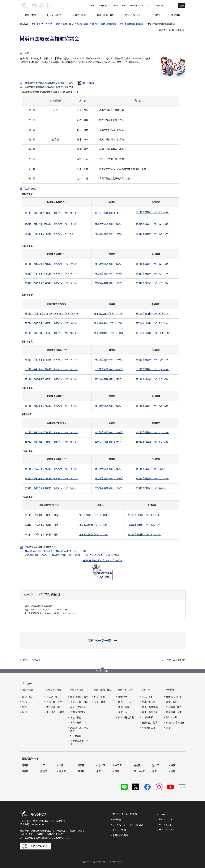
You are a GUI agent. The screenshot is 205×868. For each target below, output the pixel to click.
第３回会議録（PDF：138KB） (109, 283)
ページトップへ (103, 671)
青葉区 (25, 765)
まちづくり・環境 (55, 712)
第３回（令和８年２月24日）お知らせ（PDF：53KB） (51, 234)
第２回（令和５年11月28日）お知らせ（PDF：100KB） (51, 323)
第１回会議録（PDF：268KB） (109, 432)
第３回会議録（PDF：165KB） (109, 234)
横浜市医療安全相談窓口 (132, 24)
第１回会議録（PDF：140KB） (109, 213)
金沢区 (118, 765)
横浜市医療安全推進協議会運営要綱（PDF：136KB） (50, 83)
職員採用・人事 (174, 712)
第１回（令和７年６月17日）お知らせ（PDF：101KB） (51, 213)
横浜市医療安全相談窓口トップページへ (103, 561)
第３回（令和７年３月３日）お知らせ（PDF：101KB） (51, 283)
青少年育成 (76, 723)
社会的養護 (76, 736)
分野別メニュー (150, 728)
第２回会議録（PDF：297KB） (109, 323)
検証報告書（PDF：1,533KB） (40, 551)
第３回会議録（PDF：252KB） (94, 535)
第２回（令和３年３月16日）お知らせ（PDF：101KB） (51, 442)
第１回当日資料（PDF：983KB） (151, 469)
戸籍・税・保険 (54, 702)
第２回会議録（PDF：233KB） (109, 224)
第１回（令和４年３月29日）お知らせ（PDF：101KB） (51, 406)
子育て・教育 (76, 690)
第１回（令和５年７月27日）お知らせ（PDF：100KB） (51, 333)
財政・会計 (172, 717)
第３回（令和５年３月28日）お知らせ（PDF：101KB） (51, 360)
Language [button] (103, 6)
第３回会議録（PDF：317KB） (109, 314)
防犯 (25, 712)
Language (163, 814)
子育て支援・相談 (79, 702)
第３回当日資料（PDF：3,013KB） (152, 234)
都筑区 (44, 771)
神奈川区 (101, 765)
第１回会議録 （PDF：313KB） (109, 333)
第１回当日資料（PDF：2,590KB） (152, 212)
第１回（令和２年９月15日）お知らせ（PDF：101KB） (51, 432)
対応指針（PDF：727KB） (37, 555)
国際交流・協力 (150, 723)
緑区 (155, 771)
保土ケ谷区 (139, 771)
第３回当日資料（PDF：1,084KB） (144, 535)
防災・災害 (28, 697)
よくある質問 (119, 830)
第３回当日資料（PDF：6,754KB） (152, 283)
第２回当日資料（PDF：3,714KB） (152, 274)
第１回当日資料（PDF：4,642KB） (152, 406)
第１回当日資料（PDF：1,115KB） (144, 515)
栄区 (173, 765)
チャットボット (137, 6)
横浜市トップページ (42, 24)
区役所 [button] (92, 6)
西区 (117, 771)
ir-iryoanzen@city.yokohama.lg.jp (59, 613)
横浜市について (174, 697)
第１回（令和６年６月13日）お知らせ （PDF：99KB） (51, 264)
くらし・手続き (53, 690)
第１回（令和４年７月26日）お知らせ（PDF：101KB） (51, 379)
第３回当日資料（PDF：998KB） (151, 488)
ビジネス (146, 690)
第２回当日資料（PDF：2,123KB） (152, 224)
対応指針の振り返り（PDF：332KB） (103, 555)
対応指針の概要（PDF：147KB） (67, 555)
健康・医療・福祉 (65, 24)
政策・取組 (172, 702)
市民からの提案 (120, 835)
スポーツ (123, 712)
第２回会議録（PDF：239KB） (109, 442)
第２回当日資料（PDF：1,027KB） (144, 525)
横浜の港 (123, 697)
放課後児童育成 (78, 712)
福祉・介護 (100, 702)
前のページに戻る (32, 660)
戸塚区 (81, 771)
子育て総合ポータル (79, 743)
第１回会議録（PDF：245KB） (109, 379)
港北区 (156, 765)
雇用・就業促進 (150, 712)
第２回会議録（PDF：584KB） (109, 274)
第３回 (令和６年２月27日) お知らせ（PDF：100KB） (52, 314)
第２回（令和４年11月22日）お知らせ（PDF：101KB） (51, 369)
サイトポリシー (167, 825)
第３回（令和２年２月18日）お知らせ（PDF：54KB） (51, 488)
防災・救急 (27, 690)
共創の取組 (148, 717)
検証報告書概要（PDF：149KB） (72, 551)
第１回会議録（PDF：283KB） (94, 515)
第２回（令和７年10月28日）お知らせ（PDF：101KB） (51, 224)
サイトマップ (165, 819)
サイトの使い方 (167, 830)
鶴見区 (62, 771)
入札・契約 (148, 697)
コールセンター (119, 6)
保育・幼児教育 (78, 707)
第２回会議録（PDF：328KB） (109, 369)
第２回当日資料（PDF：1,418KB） (152, 442)
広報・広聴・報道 (175, 723)
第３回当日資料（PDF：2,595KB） (152, 360)
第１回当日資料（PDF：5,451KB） (152, 264)
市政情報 (170, 690)
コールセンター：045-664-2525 (128, 825)
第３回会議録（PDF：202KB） (109, 488)
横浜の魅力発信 (126, 717)
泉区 (61, 765)
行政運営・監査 (174, 707)
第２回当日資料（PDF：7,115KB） (152, 323)
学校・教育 (76, 717)
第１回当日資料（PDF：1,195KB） (152, 432)
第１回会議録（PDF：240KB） (109, 469)
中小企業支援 (149, 702)
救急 (25, 707)
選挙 (168, 728)
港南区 (137, 765)
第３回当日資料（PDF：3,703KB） (152, 314)
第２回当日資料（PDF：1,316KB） (152, 479)
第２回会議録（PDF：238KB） (94, 525)
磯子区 (81, 765)
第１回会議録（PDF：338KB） (109, 406)
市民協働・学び (54, 707)
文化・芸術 (124, 707)
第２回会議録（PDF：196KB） (109, 479)
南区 (173, 771)
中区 (99, 771)
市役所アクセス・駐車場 (125, 814)
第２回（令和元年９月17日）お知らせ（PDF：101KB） (51, 479)
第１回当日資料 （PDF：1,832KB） (153, 333)
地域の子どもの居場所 (79, 729)
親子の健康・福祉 (79, 697)
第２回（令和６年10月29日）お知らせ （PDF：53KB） (51, 274)
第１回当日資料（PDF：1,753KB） (152, 379)
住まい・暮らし (54, 697)
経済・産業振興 (150, 707)
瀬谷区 (25, 771)
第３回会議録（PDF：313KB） (109, 360)
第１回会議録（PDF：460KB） (109, 264)
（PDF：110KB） (87, 83)
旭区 (43, 765)
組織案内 (117, 819)
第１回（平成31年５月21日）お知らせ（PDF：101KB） (51, 469)
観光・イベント (125, 690)
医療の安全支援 (108, 24)
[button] (102, 641)
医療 (95, 24)
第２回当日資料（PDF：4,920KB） (152, 369)
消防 (25, 702)
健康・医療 (83, 24)
